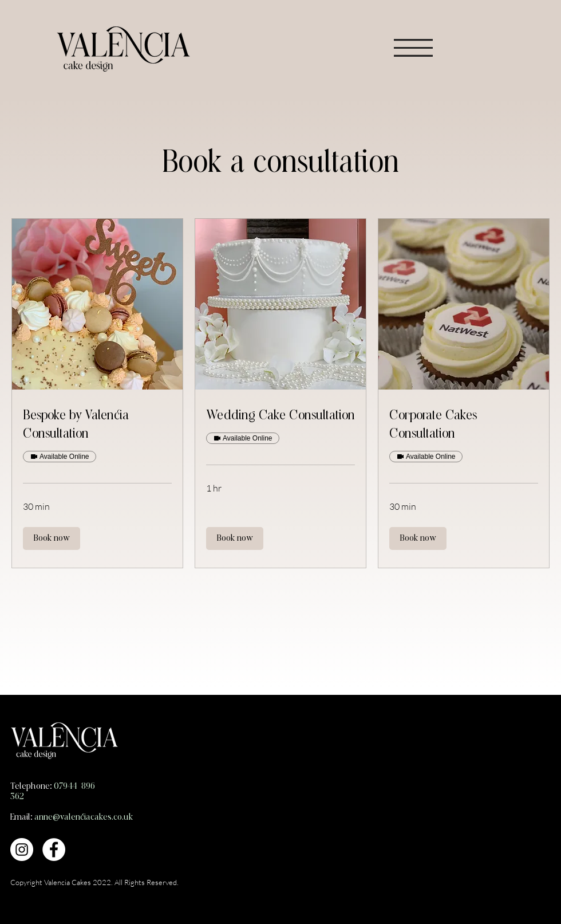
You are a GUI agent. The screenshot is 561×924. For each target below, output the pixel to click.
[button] (413, 48)
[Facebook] (54, 850)
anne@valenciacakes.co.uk (84, 817)
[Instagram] (22, 850)
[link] (97, 426)
